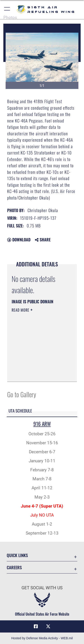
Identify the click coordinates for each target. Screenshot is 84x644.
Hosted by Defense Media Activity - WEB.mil (42, 638)
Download (19, 240)
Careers (14, 567)
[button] (7, 10)
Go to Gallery (22, 394)
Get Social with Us (42, 588)
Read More (21, 310)
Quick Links (17, 555)
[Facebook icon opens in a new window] (36, 626)
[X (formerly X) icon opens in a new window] (48, 626)
